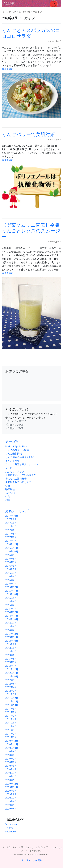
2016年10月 (12, 551)
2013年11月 (12, 637)
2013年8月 (11, 648)
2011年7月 (11, 716)
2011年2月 (11, 734)
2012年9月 (11, 680)
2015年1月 (11, 609)
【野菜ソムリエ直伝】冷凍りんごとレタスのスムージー (31, 231)
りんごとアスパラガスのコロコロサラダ (31, 33)
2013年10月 (12, 641)
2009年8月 (11, 794)
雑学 (8, 500)
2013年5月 (11, 659)
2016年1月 (11, 584)
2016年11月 (12, 548)
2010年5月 (11, 766)
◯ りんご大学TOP (16, 421)
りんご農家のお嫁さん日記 (20, 457)
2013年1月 (11, 666)
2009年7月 (11, 798)
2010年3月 (11, 773)
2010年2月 (11, 776)
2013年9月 (11, 644)
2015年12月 (12, 587)
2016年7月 (11, 562)
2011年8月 (11, 712)
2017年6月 (11, 530)
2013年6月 (11, 655)
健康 (8, 486)
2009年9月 (11, 791)
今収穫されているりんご (18, 482)
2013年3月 (11, 662)
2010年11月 (12, 744)
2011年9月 (11, 709)
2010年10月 (12, 748)
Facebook (11, 832)
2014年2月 (11, 630)
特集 (8, 496)
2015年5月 (11, 598)
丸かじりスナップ (15, 471)
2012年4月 (11, 687)
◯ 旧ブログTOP (15, 425)
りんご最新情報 (14, 454)
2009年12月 (12, 784)
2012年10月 (12, 676)
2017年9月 (11, 519)
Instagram (11, 824)
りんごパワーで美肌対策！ (31, 134)
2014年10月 (12, 619)
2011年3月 (11, 730)
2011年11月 (12, 701)
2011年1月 (11, 737)
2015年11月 (12, 591)
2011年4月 (11, 726)
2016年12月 (12, 544)
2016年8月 (11, 559)
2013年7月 (11, 651)
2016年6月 (11, 566)
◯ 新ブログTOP (15, 428)
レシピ (9, 468)
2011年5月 (11, 723)
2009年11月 (12, 787)
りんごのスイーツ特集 (17, 450)
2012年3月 (11, 691)
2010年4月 (11, 769)
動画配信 (10, 489)
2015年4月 (11, 601)
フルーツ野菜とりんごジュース (22, 464)
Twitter (9, 828)
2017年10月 (12, 516)
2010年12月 (12, 741)
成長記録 (10, 493)
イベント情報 (12, 461)
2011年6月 (11, 719)
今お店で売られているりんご (21, 475)
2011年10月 (12, 705)
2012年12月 (12, 669)
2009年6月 (11, 801)
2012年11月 (12, 673)
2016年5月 (11, 569)
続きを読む (8, 69)
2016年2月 (11, 580)
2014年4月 (11, 623)
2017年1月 (11, 541)
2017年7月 (11, 526)
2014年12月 (12, 612)
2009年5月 (11, 805)
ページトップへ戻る (31, 860)
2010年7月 (11, 759)
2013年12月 (12, 634)
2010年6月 (11, 762)
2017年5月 (11, 534)
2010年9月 (11, 751)
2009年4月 (11, 809)
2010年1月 (11, 780)
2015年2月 (11, 605)
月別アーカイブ (17, 511)
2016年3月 (11, 576)
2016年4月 (11, 573)
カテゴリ (12, 442)
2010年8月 (11, 755)
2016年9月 (11, 555)
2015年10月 (12, 594)
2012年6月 (11, 684)
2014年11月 (12, 616)
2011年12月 (12, 698)
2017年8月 (11, 523)
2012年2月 (11, 694)
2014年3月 (11, 626)
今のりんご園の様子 (16, 479)
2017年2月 (11, 537)
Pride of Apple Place (16, 446)
